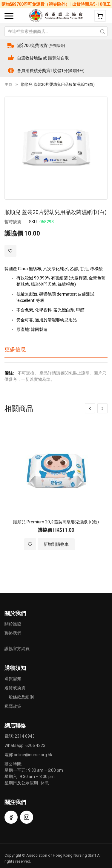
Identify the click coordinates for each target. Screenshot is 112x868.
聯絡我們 (13, 633)
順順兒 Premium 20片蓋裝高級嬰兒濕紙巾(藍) (56, 522)
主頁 (8, 84)
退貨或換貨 (15, 688)
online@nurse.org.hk (33, 755)
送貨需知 (13, 678)
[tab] (56, 352)
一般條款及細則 (19, 697)
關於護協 (13, 624)
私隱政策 (13, 706)
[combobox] (56, 31)
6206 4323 (35, 745)
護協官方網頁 (17, 649)
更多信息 (15, 349)
